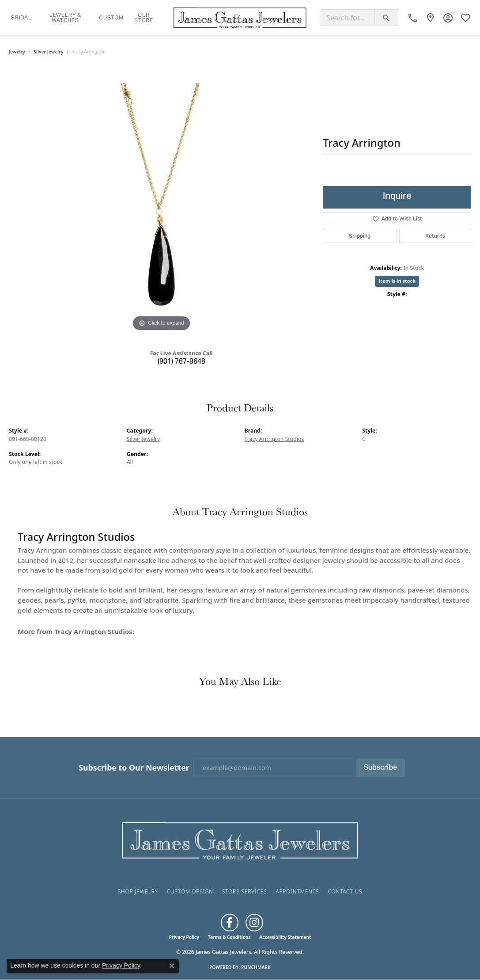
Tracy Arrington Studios (274, 439)
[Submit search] (386, 18)
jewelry (17, 52)
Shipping (360, 236)
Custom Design (190, 891)
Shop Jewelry (138, 891)
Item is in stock (397, 281)
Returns (435, 236)
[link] (413, 18)
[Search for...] (348, 18)
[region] (162, 201)
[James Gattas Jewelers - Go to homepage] (240, 839)
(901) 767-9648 (181, 362)
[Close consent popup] (172, 966)
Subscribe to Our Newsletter (134, 768)
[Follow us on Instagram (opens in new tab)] (254, 923)
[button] (448, 18)
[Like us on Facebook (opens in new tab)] (230, 923)
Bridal (21, 17)
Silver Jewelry (49, 52)
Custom (111, 17)
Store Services (245, 891)
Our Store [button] (144, 17)
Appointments (297, 891)
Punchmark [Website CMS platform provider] (256, 967)
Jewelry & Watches (65, 17)
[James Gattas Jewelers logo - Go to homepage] (240, 18)
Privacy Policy (184, 937)
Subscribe (380, 768)
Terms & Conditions (229, 937)
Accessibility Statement (285, 937)
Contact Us (345, 891)
